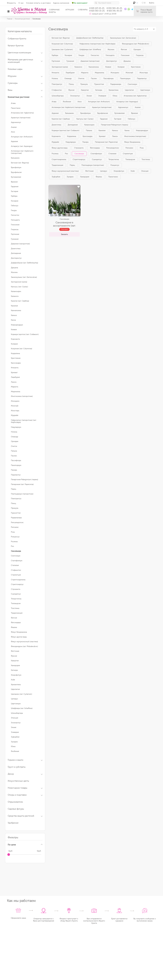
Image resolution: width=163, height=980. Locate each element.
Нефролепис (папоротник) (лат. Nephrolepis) (97, 44)
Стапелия (15, 565)
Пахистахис (16, 108)
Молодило (15, 401)
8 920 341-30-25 (114, 11)
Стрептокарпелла (18, 580)
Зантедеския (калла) (19, 282)
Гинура (14, 210)
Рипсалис (15, 527)
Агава (13, 103)
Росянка (14, 542)
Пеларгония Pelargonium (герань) (25, 480)
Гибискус (15, 206)
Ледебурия (15, 377)
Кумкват (14, 372)
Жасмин (14, 272)
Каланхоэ (15, 296)
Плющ (13, 503)
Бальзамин (15, 158)
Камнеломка (16, 310)
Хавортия (15, 661)
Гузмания (15, 239)
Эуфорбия (15, 737)
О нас (21, 3)
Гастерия (15, 191)
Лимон (14, 382)
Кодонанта (15, 339)
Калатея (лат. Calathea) (20, 301)
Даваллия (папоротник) (20, 244)
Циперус (14, 699)
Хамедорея (15, 665)
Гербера (14, 196)
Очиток (14, 446)
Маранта (15, 387)
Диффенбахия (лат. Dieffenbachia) (25, 263)
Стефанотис (16, 570)
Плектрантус (16, 499)
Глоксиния (15, 225)
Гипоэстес (15, 215)
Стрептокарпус (17, 584)
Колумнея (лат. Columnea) (22, 349)
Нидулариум (16, 427)
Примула (15, 508)
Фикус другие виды (19, 637)
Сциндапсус (16, 594)
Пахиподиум (16, 465)
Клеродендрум (17, 325)
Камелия (14, 306)
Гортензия (15, 234)
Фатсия (14, 618)
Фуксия (14, 656)
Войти (152, 3)
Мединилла (16, 392)
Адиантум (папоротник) (21, 118)
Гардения (15, 187)
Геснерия (15, 201)
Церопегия (15, 689)
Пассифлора (16, 460)
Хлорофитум (16, 675)
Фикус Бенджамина (19, 632)
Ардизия (14, 141)
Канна (13, 320)
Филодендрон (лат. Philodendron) (24, 646)
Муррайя (15, 415)
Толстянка (15, 608)
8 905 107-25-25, (97, 8)
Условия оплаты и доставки (38, 3)
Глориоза (15, 229)
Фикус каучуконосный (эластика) (24, 642)
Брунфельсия (16, 172)
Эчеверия (15, 732)
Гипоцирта (15, 220)
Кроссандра (16, 363)
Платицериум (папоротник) (22, 494)
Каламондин (16, 291)
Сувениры (83, 10)
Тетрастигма (16, 599)
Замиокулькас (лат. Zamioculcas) (24, 277)
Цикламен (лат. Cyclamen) (22, 694)
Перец (13, 489)
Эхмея (14, 727)
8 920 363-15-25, (97, 11)
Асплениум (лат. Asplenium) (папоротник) (69, 107)
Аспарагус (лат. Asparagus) (22, 146)
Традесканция (17, 613)
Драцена (14, 268)
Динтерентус (16, 258)
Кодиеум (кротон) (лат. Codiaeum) (25, 334)
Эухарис (14, 742)
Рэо (12, 546)
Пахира (14, 470)
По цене (12, 845)
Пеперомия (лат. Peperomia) (22, 484)
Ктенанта (15, 368)
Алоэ (13, 132)
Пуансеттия (16, 513)
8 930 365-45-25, (115, 8)
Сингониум (16, 556)
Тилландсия (16, 603)
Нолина (14, 432)
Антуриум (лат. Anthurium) (22, 137)
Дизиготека (16, 249)
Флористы (11, 3)
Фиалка (14, 627)
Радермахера (16, 518)
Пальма (14, 451)
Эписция (15, 718)
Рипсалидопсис (17, 522)
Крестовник (16, 358)
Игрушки (70, 10)
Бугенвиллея (16, 177)
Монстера (15, 411)
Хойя (13, 680)
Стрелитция (16, 575)
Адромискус (16, 122)
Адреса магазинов (61, 3)
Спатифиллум (17, 561)
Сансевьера (79, 154)
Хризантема (16, 685)
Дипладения (16, 253)
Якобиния (15, 751)
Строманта (16, 589)
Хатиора (14, 670)
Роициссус (15, 537)
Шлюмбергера (17, 713)
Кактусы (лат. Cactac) (19, 287)
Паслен (14, 456)
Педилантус (16, 475)
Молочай (15, 406)
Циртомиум (16, 704)
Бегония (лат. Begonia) (20, 163)
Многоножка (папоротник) (22, 396)
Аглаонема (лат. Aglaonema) (22, 113)
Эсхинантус (16, 723)
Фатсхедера (16, 623)
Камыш (14, 315)
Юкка (13, 746)
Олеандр (15, 437)
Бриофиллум (16, 167)
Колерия (14, 344)
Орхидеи (15, 441)
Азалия (14, 127)
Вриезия (14, 182)
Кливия (14, 330)
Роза (13, 532)
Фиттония (15, 651)
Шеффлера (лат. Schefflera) (22, 708)
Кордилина (15, 353)
